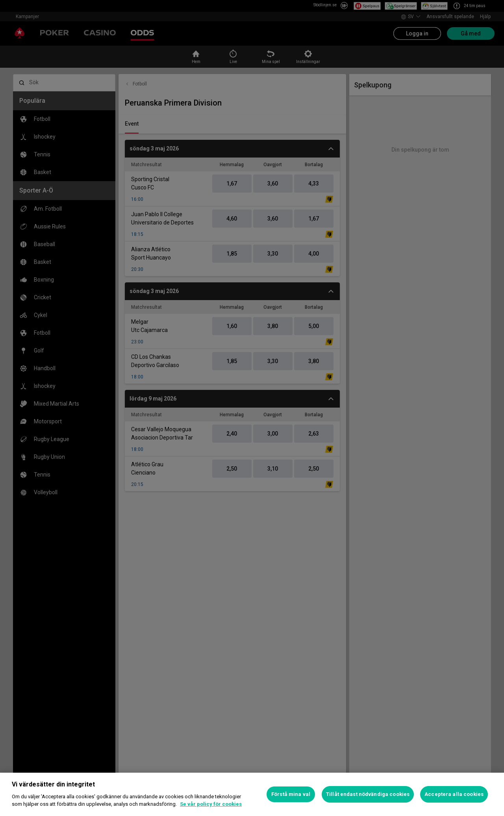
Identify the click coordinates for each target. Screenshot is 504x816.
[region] (252, 794)
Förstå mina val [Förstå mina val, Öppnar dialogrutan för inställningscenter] (291, 794)
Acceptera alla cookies (454, 794)
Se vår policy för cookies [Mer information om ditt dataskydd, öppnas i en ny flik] (211, 804)
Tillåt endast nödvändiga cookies (368, 794)
